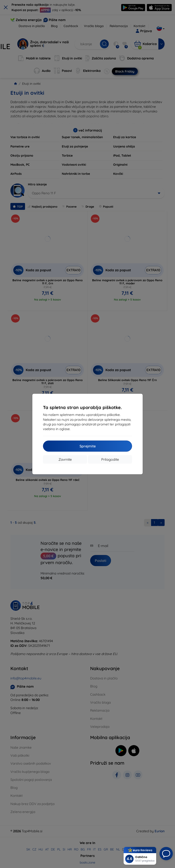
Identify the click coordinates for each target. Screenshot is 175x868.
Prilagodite (110, 459)
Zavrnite (65, 459)
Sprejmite (88, 446)
